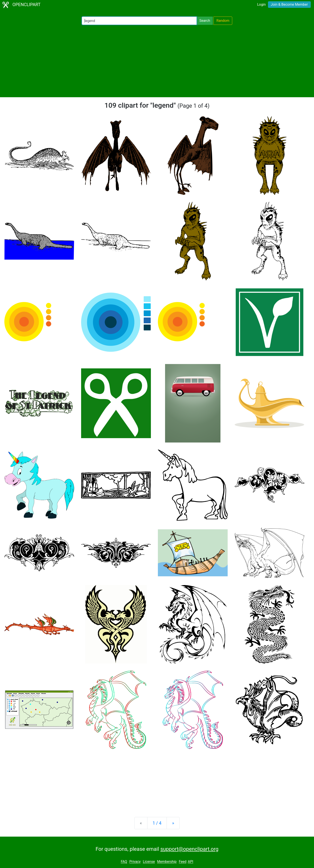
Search (205, 21)
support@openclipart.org (189, 849)
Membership (167, 862)
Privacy (135, 862)
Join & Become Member (289, 4)
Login (261, 4)
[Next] (173, 823)
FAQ (124, 862)
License (149, 862)
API (190, 862)
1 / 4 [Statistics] (157, 823)
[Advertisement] (157, 61)
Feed (183, 862)
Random (223, 21)
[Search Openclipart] (139, 21)
